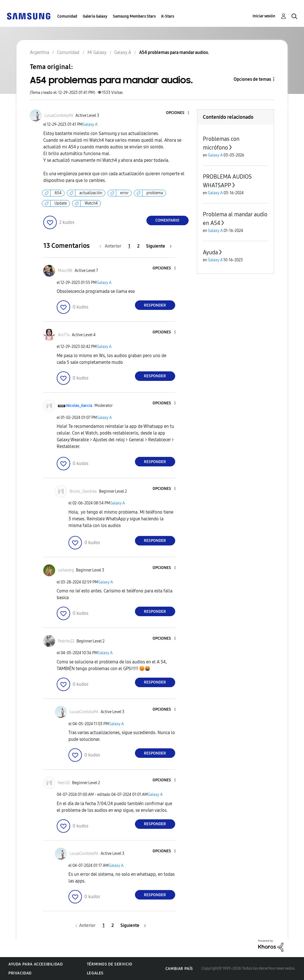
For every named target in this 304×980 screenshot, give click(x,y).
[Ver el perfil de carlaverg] (66, 570)
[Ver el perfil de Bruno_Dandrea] (83, 491)
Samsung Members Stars (134, 16)
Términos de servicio (110, 964)
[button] (179, 113)
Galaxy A (90, 124)
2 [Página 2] (138, 246)
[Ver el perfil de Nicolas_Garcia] (79, 406)
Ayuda (210, 252)
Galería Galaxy (95, 16)
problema (155, 193)
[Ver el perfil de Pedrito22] (66, 641)
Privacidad (20, 973)
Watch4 (91, 203)
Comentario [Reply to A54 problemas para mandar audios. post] (167, 220)
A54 (58, 193)
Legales (95, 973)
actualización (91, 193)
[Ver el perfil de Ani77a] (64, 335)
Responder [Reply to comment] (155, 305)
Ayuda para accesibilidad (35, 964)
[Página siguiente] (159, 246)
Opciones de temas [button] (252, 79)
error (124, 193)
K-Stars (168, 16)
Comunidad (67, 16)
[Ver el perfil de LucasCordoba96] (59, 116)
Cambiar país (179, 969)
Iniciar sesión (264, 16)
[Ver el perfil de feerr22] (64, 783)
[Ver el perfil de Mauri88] (65, 271)
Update (61, 203)
